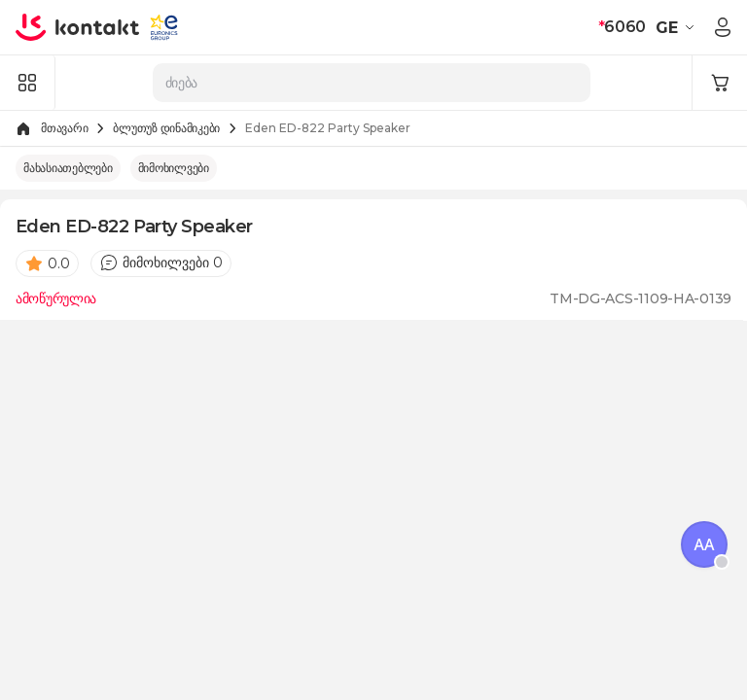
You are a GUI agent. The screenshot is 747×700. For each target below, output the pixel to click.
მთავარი (64, 128)
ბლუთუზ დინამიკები (166, 128)
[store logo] (78, 27)
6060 (622, 27)
